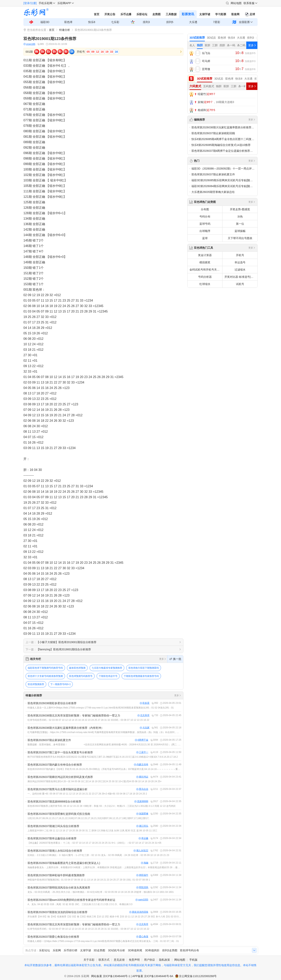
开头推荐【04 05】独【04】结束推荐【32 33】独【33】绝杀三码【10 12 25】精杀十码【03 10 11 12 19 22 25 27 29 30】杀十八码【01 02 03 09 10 (104, 917)
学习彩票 (221, 14)
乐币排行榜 (70, 950)
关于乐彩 (89, 960)
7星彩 (217, 22)
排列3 (146, 22)
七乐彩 (115, 22)
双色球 (68, 22)
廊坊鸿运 (142, 777)
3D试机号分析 (116, 950)
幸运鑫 (143, 838)
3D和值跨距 (152, 950)
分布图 (205, 209)
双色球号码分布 (189, 950)
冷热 (240, 217)
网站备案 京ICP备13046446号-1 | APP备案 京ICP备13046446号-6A (132, 976)
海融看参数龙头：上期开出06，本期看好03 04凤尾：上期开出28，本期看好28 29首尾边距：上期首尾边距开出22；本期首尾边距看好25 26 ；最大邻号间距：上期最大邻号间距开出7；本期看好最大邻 (104, 867)
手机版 (193, 960)
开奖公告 (110, 14)
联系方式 (104, 960)
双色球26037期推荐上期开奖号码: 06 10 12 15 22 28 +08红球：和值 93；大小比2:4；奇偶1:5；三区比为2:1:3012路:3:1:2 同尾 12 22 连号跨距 (102, 806)
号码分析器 (205, 277)
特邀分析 (65, 30)
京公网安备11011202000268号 (198, 976)
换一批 (175, 659)
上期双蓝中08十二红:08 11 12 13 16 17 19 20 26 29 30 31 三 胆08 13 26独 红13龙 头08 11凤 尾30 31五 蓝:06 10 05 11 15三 (92, 831)
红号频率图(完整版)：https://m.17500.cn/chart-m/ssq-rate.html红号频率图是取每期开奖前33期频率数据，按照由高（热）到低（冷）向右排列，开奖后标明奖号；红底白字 (104, 732)
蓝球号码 (205, 224)
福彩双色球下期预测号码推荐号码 (45, 668)
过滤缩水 (240, 270)
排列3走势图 (170, 950)
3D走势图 (100, 950)
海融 (145, 863)
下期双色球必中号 (108, 676)
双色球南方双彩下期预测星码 (144, 668)
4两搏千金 (142, 740)
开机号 (240, 255)
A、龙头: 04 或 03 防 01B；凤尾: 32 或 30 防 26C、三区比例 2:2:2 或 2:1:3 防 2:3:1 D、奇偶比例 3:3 (80, 904)
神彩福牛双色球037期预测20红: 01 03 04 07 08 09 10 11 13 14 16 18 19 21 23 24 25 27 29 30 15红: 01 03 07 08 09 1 (89, 880)
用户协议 (149, 960)
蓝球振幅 (240, 231)
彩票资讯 (188, 14)
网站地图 (236, 3)
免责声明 (134, 960)
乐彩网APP (64, 3)
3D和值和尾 (135, 950)
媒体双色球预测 (77, 668)
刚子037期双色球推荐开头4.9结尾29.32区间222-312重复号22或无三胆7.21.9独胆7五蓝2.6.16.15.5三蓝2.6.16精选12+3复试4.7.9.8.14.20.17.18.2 (103, 757)
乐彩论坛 (142, 14)
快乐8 (92, 22)
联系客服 (249, 3)
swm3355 (142, 900)
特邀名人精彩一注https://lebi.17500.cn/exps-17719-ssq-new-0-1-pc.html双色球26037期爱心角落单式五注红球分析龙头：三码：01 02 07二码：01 (103, 941)
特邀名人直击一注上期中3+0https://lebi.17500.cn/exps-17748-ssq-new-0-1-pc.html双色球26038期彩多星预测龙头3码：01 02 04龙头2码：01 (101, 708)
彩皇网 (235, 14)
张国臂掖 (142, 814)
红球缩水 (205, 284)
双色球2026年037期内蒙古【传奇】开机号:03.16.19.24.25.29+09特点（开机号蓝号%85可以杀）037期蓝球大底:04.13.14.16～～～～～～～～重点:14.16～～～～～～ (104, 769)
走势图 (157, 14)
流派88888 (141, 801)
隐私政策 (165, 960)
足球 (250, 14)
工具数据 (171, 14)
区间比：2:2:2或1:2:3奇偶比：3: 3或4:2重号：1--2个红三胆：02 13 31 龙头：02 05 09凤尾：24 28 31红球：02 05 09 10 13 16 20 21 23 (98, 855)
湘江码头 (142, 826)
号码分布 (205, 217)
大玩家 (145, 728)
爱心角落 (142, 937)
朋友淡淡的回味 (139, 912)
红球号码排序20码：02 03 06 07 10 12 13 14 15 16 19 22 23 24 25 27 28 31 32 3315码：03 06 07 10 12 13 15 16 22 (88, 720)
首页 (97, 14)
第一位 (240, 224)
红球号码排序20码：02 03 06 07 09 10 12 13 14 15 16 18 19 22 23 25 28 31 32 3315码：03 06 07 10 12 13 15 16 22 (88, 929)
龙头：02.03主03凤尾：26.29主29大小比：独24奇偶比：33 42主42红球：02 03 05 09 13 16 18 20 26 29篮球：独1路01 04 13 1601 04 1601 (101, 892)
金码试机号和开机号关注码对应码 (206, 270)
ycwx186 (29, 44)
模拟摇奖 (205, 262)
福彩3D (45, 22)
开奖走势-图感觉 (240, 209)
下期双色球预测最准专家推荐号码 (141, 676)
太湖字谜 (205, 14)
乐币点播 (126, 14)
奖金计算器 (205, 255)
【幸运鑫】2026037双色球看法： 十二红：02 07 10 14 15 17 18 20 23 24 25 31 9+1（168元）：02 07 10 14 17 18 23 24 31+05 (94, 843)
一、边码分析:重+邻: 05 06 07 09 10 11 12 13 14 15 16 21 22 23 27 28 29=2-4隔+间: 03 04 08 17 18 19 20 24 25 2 (87, 794)
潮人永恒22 (141, 851)
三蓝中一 (142, 752)
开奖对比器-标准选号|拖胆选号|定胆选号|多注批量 (241, 277)
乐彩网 (57, 950)
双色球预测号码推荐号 (81, 676)
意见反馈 (119, 960)
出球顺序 (205, 231)
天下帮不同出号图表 (240, 238)
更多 (163, 659)
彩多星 (145, 703)
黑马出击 (142, 789)
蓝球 (205, 238)
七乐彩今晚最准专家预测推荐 (107, 668)
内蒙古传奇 (141, 765)
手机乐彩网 (45, 3)
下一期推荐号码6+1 (60, 684)
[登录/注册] (30, 3)
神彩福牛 (142, 875)
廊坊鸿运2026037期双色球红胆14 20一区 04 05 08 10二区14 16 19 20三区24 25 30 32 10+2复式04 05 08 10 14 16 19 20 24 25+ (95, 781)
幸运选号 (240, 262)
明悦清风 (142, 887)
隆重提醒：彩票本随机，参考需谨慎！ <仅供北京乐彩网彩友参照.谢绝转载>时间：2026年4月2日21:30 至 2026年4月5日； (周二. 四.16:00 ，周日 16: (104, 745)
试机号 (240, 284)
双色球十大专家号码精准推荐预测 (45, 676)
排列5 (170, 22)
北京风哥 (143, 715)
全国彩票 (244, 22)
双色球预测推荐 (36, 684)
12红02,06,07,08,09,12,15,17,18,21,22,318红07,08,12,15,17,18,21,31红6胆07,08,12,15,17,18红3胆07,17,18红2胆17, (88, 818)
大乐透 (193, 22)
